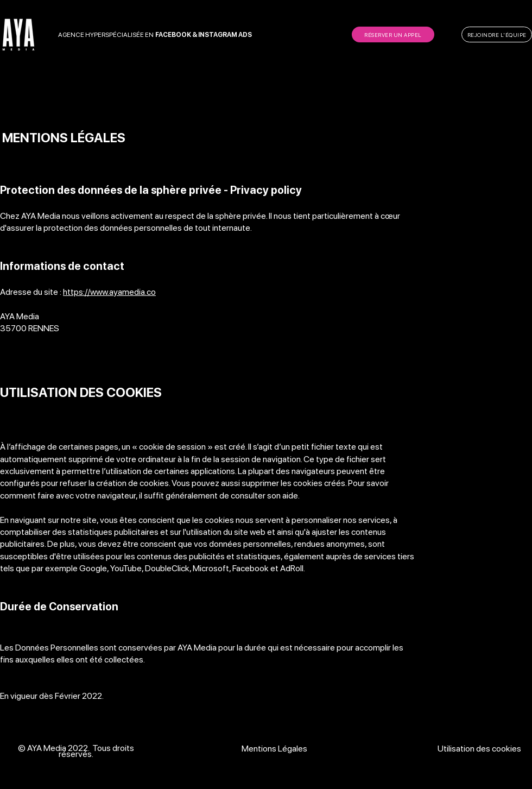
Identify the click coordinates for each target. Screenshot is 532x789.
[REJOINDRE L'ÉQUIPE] (497, 34)
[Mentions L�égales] (275, 748)
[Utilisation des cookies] (480, 748)
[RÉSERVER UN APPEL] (393, 34)
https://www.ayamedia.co (109, 292)
